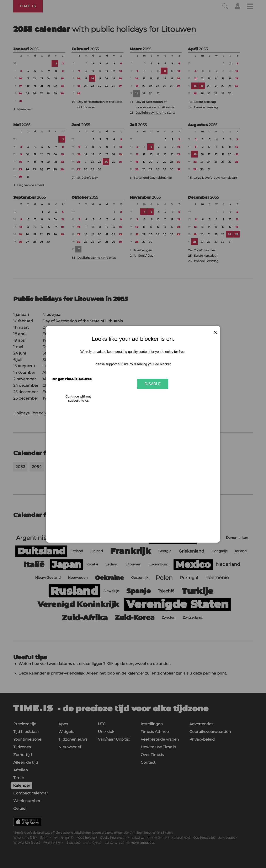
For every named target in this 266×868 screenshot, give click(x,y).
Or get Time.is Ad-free (72, 379)
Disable (153, 384)
